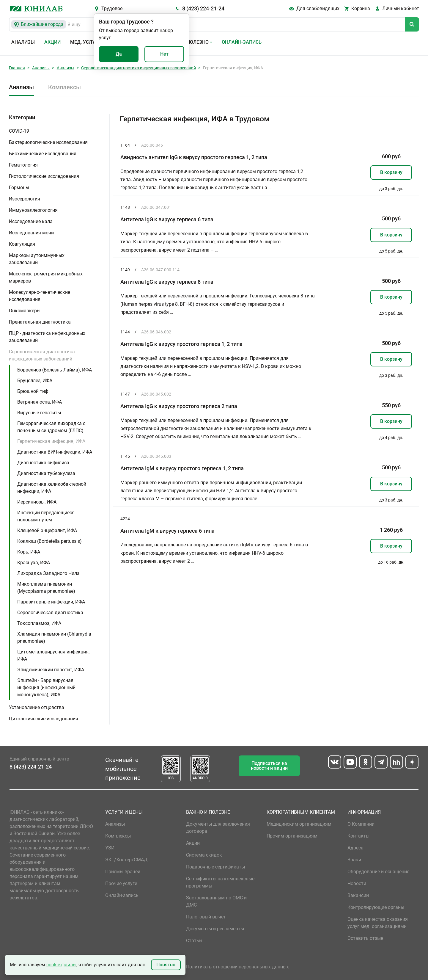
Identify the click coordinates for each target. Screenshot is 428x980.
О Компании (361, 824)
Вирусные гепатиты (39, 413)
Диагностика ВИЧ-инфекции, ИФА (55, 452)
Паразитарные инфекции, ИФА (51, 602)
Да (119, 54)
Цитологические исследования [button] (44, 719)
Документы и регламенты (215, 929)
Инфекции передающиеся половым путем (46, 516)
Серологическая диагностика (50, 613)
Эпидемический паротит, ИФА (51, 670)
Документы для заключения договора (218, 828)
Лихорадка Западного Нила (48, 573)
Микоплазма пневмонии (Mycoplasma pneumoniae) (46, 588)
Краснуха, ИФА (34, 563)
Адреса (355, 848)
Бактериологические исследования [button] (48, 142)
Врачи (354, 860)
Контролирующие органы (376, 907)
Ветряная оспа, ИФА (40, 402)
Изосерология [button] (25, 199)
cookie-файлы (61, 965)
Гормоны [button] (19, 188)
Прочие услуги (121, 883)
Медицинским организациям (299, 824)
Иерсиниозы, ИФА (37, 502)
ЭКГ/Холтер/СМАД (126, 860)
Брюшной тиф (33, 391)
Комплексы (64, 87)
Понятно (166, 965)
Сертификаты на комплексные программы (220, 882)
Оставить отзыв (365, 938)
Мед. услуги (86, 42)
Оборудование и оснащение (378, 872)
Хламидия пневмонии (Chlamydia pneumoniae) (54, 638)
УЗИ (110, 848)
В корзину (391, 172)
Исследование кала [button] (31, 221)
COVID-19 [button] (19, 131)
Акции (52, 42)
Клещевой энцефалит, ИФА (47, 530)
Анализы (23, 42)
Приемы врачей (123, 872)
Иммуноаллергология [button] (33, 210)
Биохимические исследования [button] (43, 154)
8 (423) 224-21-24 (203, 8)
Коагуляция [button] (22, 244)
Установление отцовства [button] (37, 707)
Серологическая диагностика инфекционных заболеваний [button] (42, 355)
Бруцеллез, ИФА (35, 381)
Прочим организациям (292, 836)
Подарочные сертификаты (215, 867)
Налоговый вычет (206, 917)
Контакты (358, 836)
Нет (164, 54)
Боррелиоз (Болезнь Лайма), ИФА (55, 370)
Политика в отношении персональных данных (237, 967)
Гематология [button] (23, 165)
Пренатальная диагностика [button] (40, 322)
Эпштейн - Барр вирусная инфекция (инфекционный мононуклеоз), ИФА (46, 687)
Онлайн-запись (242, 42)
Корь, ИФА (29, 552)
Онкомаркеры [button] (25, 311)
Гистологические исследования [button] (44, 176)
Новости (357, 883)
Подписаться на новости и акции (269, 766)
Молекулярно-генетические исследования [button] (40, 296)
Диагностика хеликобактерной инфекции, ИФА (52, 488)
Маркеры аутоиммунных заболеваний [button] (37, 259)
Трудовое (112, 8)
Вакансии (358, 895)
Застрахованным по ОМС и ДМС (216, 901)
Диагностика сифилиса (43, 463)
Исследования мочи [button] (31, 233)
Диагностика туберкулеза (46, 473)
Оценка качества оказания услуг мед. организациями (378, 923)
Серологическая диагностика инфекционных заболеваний (139, 68)
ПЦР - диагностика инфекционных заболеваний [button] (47, 337)
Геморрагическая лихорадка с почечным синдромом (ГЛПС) (51, 427)
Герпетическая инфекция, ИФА (51, 441)
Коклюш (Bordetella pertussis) (49, 541)
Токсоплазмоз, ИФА (39, 623)
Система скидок (204, 855)
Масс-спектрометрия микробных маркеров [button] (46, 277)
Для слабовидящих (318, 8)
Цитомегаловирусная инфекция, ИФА (53, 655)
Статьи (194, 941)
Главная (17, 68)
